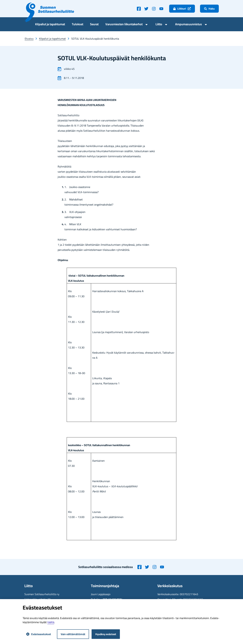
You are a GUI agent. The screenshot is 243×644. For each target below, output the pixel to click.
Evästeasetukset (39, 634)
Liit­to (159, 25)
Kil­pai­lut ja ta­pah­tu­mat (50, 25)
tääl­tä (51, 622)
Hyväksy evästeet (106, 634)
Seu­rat (94, 25)
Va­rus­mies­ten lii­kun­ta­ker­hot (124, 25)
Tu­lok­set (78, 25)
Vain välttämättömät (73, 634)
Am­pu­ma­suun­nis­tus (189, 25)
